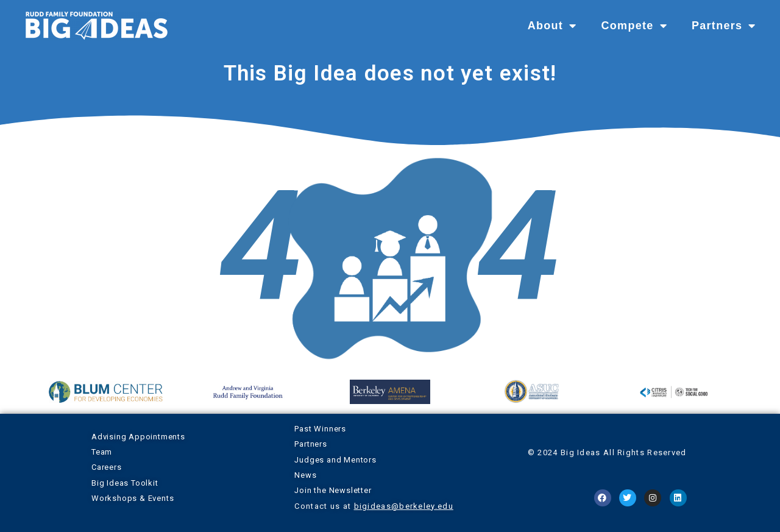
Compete (634, 26)
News (305, 475)
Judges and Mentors (335, 460)
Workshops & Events (133, 498)
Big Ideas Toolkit (125, 483)
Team (102, 452)
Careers (107, 467)
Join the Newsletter (333, 490)
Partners (724, 26)
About (552, 26)
